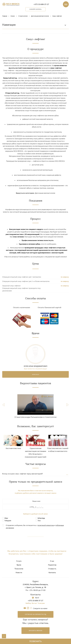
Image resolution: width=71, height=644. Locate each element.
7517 (37, 598)
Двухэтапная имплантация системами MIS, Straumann (13, 451)
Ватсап (34, 603)
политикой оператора (46, 525)
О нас (52, 561)
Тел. (39, 521)
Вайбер (28, 603)
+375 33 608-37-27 (41, 4)
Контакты (52, 573)
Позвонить (35, 641)
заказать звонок (36, 631)
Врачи (19, 565)
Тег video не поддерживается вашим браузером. (35, 405)
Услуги (19, 561)
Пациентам (52, 565)
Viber (6, 518)
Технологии (19, 569)
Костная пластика (36, 448)
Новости (19, 573)
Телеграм (41, 603)
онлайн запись (35, 9)
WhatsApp (41, 518)
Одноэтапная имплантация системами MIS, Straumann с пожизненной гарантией (58, 453)
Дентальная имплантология (45, 193)
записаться (36, 374)
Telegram (8, 521)
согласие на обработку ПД (35, 614)
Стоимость (52, 569)
